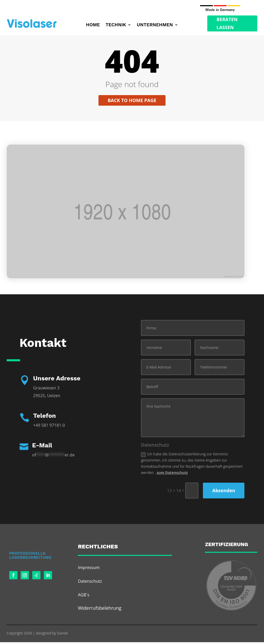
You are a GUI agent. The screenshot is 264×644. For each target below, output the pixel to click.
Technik (116, 25)
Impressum (89, 569)
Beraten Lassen (227, 23)
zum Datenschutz (172, 474)
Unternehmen (155, 25)
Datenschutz (90, 583)
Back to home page (132, 102)
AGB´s (84, 597)
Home (93, 25)
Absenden (224, 492)
